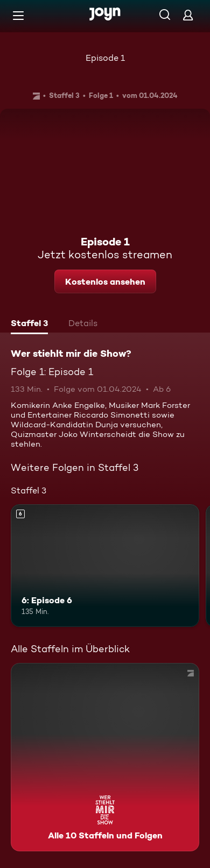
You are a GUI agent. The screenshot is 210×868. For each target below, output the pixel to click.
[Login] (188, 15)
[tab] (29, 324)
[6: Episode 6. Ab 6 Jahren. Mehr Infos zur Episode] (105, 566)
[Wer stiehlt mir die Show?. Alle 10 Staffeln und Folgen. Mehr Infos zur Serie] (105, 757)
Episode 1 (105, 58)
